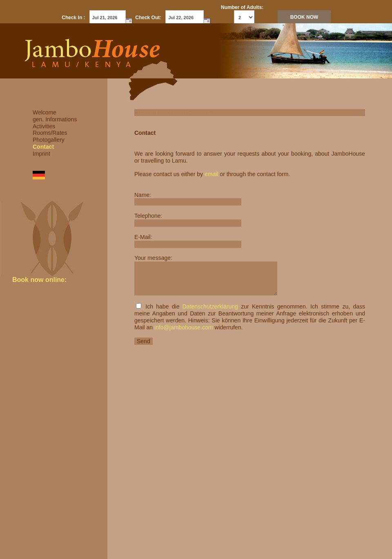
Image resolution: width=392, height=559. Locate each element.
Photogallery (49, 140)
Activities (44, 126)
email (211, 174)
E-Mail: (143, 237)
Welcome (45, 112)
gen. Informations (55, 119)
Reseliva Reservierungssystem (174, 112)
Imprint (41, 154)
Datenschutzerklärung (210, 306)
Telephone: (148, 216)
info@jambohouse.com (184, 327)
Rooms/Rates (50, 133)
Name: (143, 195)
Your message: (153, 258)
